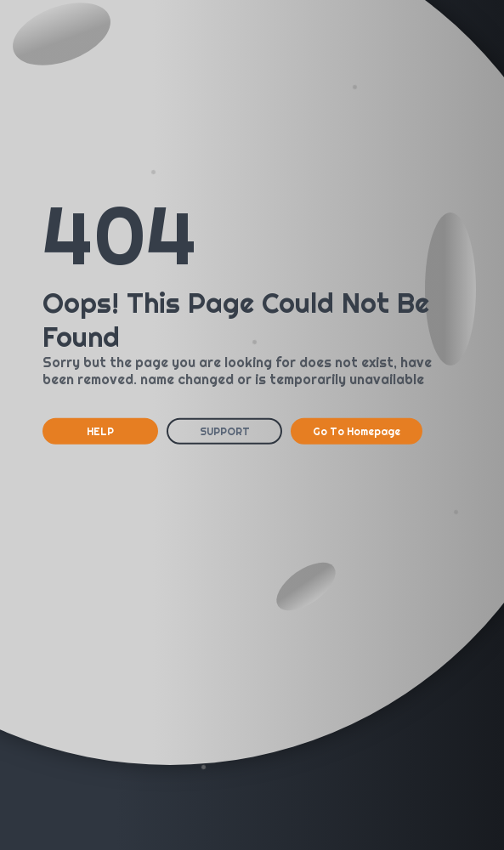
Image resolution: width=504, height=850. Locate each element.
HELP (100, 431)
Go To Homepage (357, 431)
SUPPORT (225, 431)
